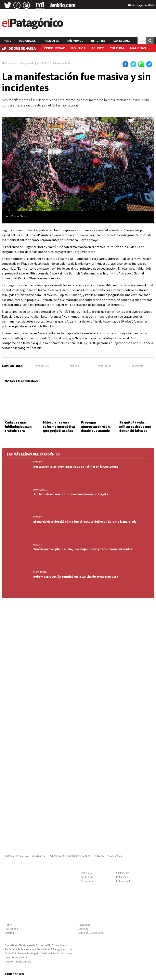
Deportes (98, 41)
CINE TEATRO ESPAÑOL (108, 856)
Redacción (87, 881)
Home (7, 41)
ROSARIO (38, 545)
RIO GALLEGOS (41, 490)
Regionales (27, 41)
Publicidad (122, 877)
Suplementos (123, 873)
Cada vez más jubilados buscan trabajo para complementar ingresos (18, 431)
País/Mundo (75, 41)
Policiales (51, 41)
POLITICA (79, 48)
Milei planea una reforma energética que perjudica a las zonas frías (59, 429)
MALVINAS (138, 48)
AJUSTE (98, 48)
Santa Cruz (122, 41)
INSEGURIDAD (55, 48)
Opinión (9, 933)
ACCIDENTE (39, 856)
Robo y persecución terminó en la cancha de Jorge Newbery (76, 577)
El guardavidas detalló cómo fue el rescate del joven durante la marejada (85, 522)
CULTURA (117, 48)
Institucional (123, 881)
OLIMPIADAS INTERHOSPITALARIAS (70, 856)
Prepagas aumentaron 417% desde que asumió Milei (96, 429)
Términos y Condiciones (91, 933)
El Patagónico (10, 63)
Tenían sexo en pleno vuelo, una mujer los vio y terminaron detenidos (83, 549)
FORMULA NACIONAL (16, 856)
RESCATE (38, 462)
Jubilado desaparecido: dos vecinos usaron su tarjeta (71, 494)
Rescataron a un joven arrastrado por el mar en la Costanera (76, 467)
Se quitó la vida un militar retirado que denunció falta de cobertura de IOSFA (135, 429)
